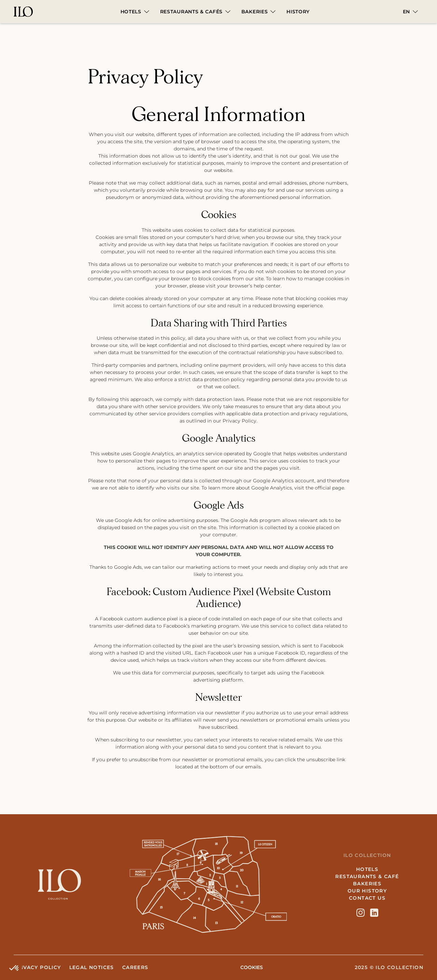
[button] (135, 12)
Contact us (367, 898)
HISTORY (298, 12)
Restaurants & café (367, 876)
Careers (135, 967)
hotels (367, 869)
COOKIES (252, 967)
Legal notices (92, 967)
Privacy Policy (37, 967)
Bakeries (367, 884)
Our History (367, 891)
